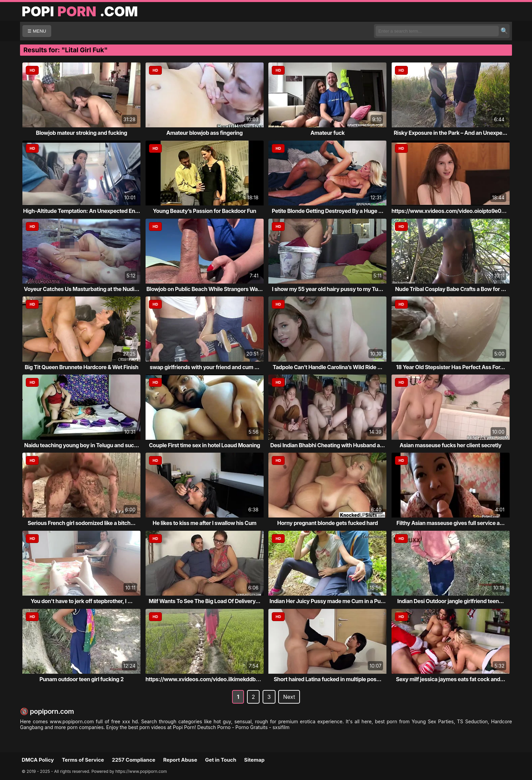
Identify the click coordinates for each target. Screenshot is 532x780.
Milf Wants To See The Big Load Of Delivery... (204, 601)
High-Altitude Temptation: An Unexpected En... (81, 211)
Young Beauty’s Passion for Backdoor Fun (205, 211)
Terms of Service (83, 760)
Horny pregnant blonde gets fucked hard (327, 523)
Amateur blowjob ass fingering (204, 133)
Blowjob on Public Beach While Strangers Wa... (204, 289)
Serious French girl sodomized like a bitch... (81, 523)
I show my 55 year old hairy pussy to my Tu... (328, 289)
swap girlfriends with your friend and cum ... (204, 367)
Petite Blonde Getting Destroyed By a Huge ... (328, 211)
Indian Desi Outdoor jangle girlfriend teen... (451, 601)
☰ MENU (37, 31)
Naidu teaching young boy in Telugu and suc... (81, 445)
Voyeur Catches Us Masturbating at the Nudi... (81, 289)
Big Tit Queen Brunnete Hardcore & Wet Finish (82, 367)
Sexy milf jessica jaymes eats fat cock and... (451, 679)
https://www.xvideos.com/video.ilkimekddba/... (205, 679)
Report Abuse (180, 760)
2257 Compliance (134, 760)
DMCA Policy (38, 760)
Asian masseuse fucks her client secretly (451, 445)
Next (289, 697)
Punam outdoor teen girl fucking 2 (81, 679)
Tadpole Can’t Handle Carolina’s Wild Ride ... (328, 367)
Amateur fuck (327, 133)
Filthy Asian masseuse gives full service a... (450, 523)
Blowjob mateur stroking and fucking (82, 133)
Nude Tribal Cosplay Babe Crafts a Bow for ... (450, 289)
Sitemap (254, 760)
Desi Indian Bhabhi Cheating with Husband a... (327, 445)
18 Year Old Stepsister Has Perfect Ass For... (450, 367)
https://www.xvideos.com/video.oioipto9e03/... (451, 211)
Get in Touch (221, 760)
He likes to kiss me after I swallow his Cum (205, 523)
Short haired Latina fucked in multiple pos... (328, 679)
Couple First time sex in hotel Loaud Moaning (204, 445)
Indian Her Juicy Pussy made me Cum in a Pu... (327, 601)
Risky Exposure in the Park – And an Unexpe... (451, 133)
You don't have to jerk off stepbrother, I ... (81, 601)
